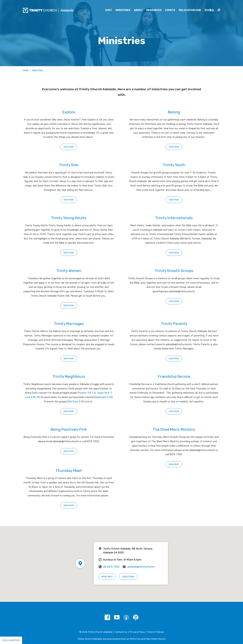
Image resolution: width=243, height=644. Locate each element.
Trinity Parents (174, 324)
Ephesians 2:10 (103, 397)
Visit (109, 10)
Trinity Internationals (174, 218)
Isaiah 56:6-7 (104, 393)
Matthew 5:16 (76, 402)
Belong (174, 112)
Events (170, 10)
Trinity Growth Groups (174, 271)
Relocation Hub (190, 10)
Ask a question (11, 640)
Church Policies (156, 632)
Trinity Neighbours (69, 376)
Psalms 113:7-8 (87, 393)
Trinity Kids (69, 165)
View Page (69, 147)
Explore (69, 112)
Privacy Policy (137, 632)
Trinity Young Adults (69, 218)
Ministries (123, 10)
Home (26, 70)
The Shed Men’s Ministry (174, 429)
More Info (107, 577)
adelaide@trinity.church (141, 567)
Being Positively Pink (69, 429)
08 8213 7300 (111, 567)
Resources (154, 10)
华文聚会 (209, 10)
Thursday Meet (69, 471)
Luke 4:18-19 (32, 397)
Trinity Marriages (69, 324)
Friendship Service (174, 376)
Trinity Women (69, 271)
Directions (128, 577)
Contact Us (121, 632)
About (138, 10)
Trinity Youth (174, 165)
